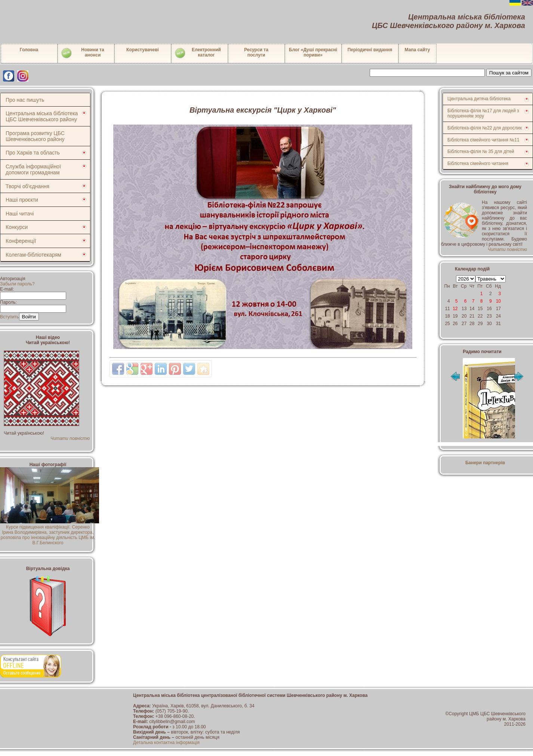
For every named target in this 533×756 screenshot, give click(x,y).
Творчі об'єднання (27, 186)
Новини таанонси (82, 53)
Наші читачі (20, 214)
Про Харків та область (33, 153)
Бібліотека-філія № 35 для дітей (481, 151)
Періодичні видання (370, 50)
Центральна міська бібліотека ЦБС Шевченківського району (42, 116)
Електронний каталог (198, 53)
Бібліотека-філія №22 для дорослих (485, 128)
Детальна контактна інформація (166, 743)
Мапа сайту (418, 50)
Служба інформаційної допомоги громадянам (33, 169)
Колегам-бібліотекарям (33, 255)
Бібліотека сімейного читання (478, 163)
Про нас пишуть (25, 100)
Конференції (21, 241)
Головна (29, 50)
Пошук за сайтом (509, 73)
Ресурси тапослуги (256, 52)
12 (455, 309)
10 (498, 301)
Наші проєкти (22, 200)
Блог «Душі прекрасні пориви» (313, 52)
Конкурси (17, 227)
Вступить (10, 317)
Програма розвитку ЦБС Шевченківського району (35, 136)
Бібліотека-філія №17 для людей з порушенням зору (483, 113)
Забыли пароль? (17, 284)
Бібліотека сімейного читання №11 (483, 140)
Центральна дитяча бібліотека (479, 99)
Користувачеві (143, 50)
